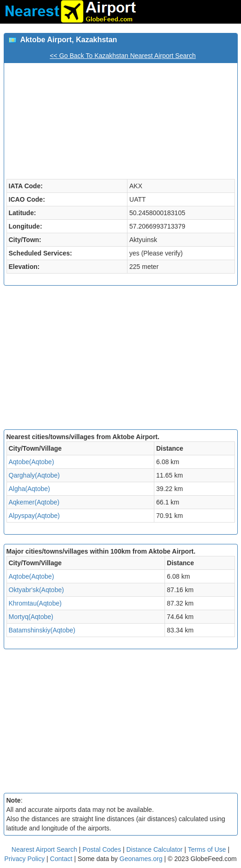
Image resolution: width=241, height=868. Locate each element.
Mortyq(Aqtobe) (31, 617)
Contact (61, 859)
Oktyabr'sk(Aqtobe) (36, 590)
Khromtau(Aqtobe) (35, 603)
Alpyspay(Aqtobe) (35, 516)
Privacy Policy (25, 859)
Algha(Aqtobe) (30, 489)
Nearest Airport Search (44, 849)
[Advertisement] (121, 360)
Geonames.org (141, 859)
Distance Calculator (155, 849)
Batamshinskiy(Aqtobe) (42, 630)
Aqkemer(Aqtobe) (34, 502)
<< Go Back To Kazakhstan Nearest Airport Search (123, 56)
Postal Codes (102, 849)
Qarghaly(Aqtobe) (35, 475)
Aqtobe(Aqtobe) (32, 462)
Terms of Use (208, 849)
